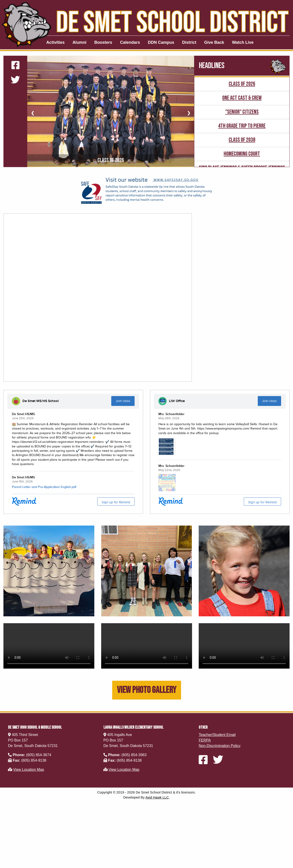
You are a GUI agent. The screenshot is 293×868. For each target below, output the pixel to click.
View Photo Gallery (147, 690)
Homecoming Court (242, 154)
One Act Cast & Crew (242, 98)
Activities (55, 42)
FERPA (205, 740)
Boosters (103, 42)
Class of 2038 (242, 140)
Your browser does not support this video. (49, 646)
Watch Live (243, 42)
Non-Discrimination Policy (220, 746)
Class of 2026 (242, 84)
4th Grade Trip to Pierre (242, 126)
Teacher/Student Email (217, 735)
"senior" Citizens (242, 112)
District (189, 42)
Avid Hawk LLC (157, 797)
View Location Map (28, 770)
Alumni (80, 42)
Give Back (214, 42)
